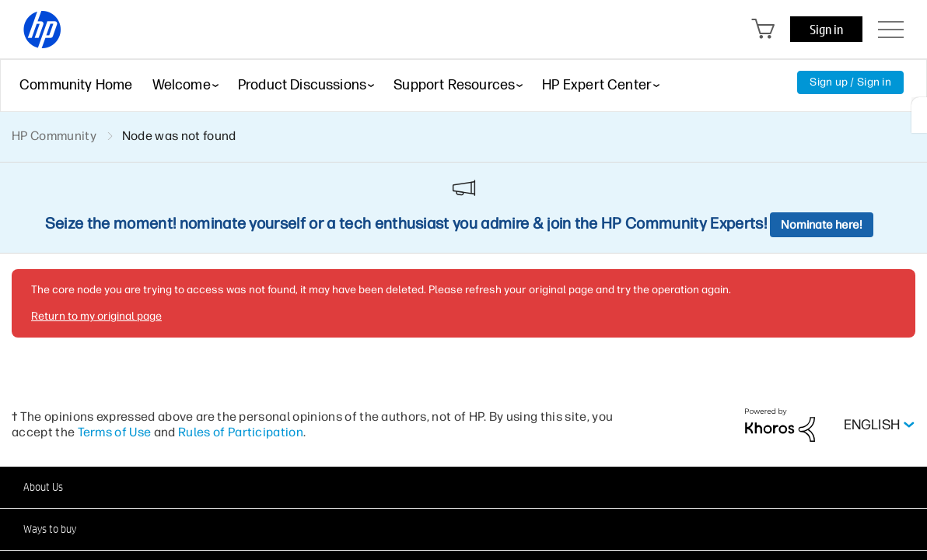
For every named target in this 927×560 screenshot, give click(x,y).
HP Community (54, 136)
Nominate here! (822, 225)
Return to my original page (96, 316)
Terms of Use (115, 432)
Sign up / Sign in (850, 82)
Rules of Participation (241, 432)
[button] (463, 487)
